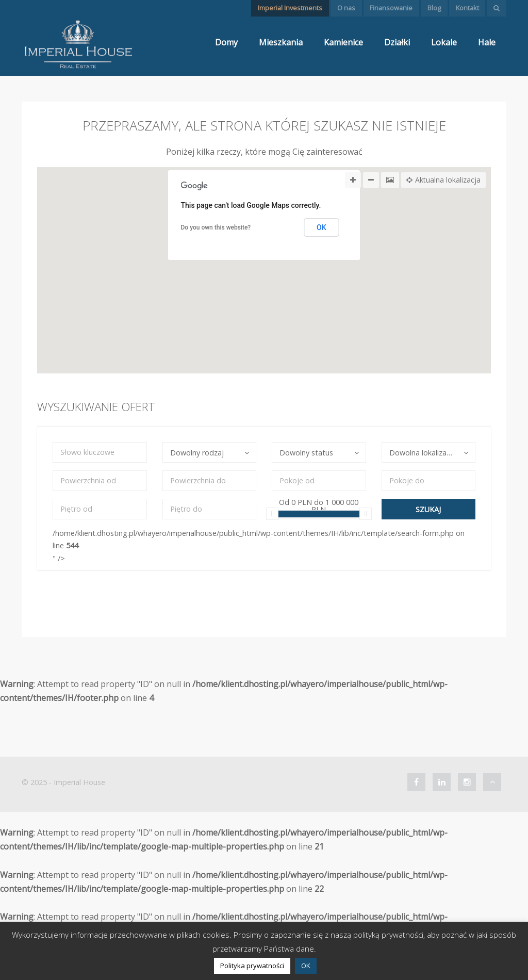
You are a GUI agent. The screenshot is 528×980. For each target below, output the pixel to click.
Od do (319, 504)
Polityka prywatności (252, 966)
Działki (397, 42)
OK (321, 227)
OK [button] (306, 966)
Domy (226, 42)
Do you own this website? (216, 227)
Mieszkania (281, 42)
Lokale (444, 42)
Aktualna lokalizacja (443, 180)
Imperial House (79, 782)
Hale (487, 42)
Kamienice (343, 42)
